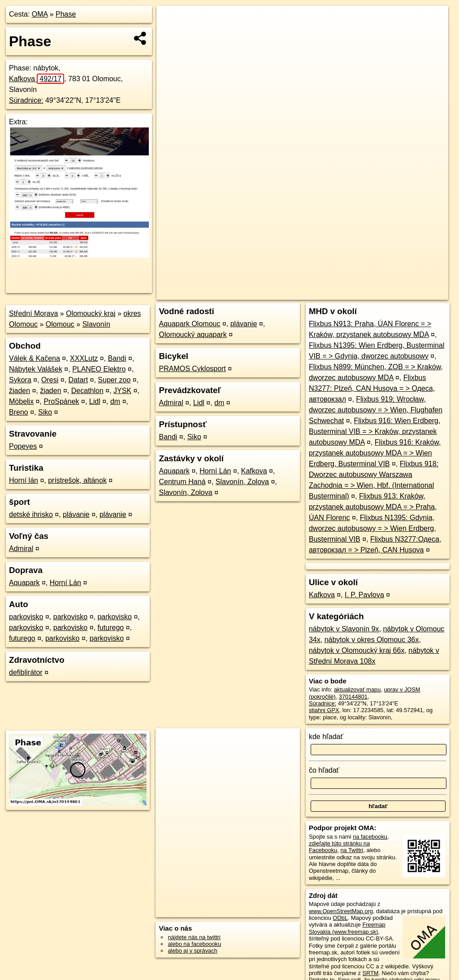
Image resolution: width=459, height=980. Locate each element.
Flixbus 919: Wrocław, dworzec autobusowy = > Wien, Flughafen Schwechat (376, 410)
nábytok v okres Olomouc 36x (372, 640)
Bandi (117, 358)
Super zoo (114, 380)
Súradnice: (26, 100)
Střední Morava (33, 313)
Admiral (21, 549)
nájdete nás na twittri (194, 937)
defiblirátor (26, 672)
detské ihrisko (31, 514)
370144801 (353, 697)
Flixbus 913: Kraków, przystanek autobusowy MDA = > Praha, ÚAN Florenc (373, 507)
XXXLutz (84, 358)
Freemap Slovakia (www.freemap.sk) (347, 928)
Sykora (20, 380)
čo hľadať (324, 770)
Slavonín (96, 324)
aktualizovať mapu (357, 689)
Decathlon (87, 391)
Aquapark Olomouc (189, 324)
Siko (45, 412)
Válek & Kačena (35, 358)
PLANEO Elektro (99, 369)
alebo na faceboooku (194, 944)
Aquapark (24, 583)
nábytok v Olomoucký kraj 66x (357, 650)
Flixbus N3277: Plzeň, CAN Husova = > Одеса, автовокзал (372, 388)
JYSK (122, 391)
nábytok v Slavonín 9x (344, 629)
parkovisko (26, 617)
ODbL (340, 918)
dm (115, 401)
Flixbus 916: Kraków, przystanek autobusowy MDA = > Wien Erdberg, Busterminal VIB (375, 453)
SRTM (370, 973)
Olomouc (60, 324)
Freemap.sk (342, 293)
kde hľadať (326, 737)
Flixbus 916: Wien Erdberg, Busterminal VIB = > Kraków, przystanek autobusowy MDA (375, 431)
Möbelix (21, 401)
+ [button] (172, 21)
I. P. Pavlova (364, 595)
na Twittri (352, 850)
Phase (66, 14)
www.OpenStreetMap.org (341, 911)
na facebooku (370, 837)
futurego (110, 628)
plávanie (76, 514)
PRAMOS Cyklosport (192, 369)
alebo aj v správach (192, 951)
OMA (40, 14)
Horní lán (24, 480)
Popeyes (23, 446)
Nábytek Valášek (36, 369)
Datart (78, 380)
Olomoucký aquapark (193, 335)
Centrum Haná (182, 482)
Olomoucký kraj (91, 313)
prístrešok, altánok (77, 480)
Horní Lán (65, 583)
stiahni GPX (324, 710)
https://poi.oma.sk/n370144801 (409, 293)
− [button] (172, 35)
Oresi (50, 380)
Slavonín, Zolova (242, 482)
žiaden (19, 391)
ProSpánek (61, 401)
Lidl (95, 401)
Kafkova (37, 79)
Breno (19, 412)
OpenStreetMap (296, 293)
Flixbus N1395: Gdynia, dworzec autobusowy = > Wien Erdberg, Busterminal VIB (372, 528)
